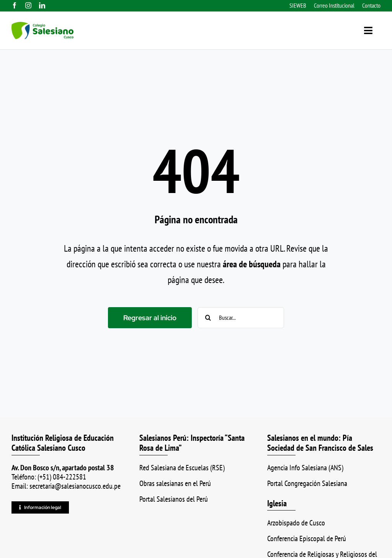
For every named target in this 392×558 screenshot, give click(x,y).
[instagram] (28, 5)
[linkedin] (42, 5)
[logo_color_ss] (42, 26)
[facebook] (15, 5)
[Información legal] (40, 507)
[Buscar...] (241, 318)
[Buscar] (208, 318)
